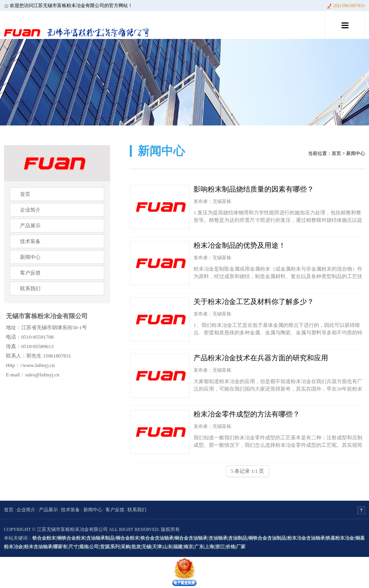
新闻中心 (30, 257)
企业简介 (30, 210)
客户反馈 (30, 273)
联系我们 (30, 288)
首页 (25, 194)
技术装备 (30, 241)
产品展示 (30, 226)
